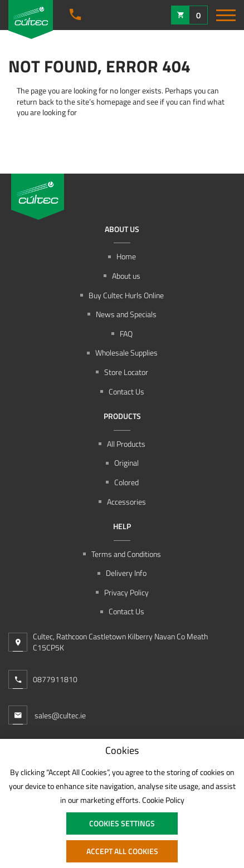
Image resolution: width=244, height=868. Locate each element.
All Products (126, 444)
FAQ (126, 334)
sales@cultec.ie (47, 715)
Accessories (126, 502)
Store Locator (126, 372)
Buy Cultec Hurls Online (126, 295)
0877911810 (55, 679)
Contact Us (126, 392)
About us (126, 276)
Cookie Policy (163, 800)
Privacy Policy (126, 593)
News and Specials (126, 314)
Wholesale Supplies (126, 353)
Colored (126, 482)
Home (126, 257)
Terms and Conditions (126, 554)
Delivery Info (126, 573)
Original (126, 463)
